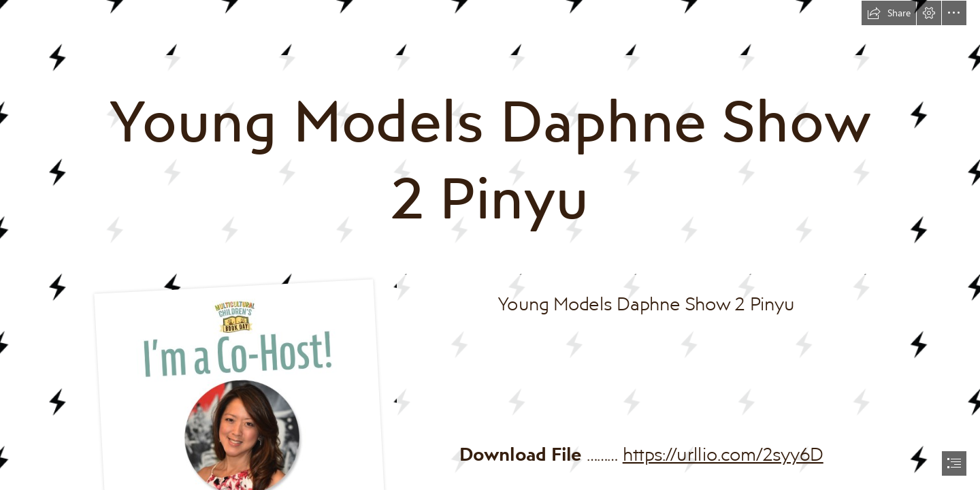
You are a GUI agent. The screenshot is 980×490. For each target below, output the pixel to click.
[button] (889, 13)
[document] (490, 245)
